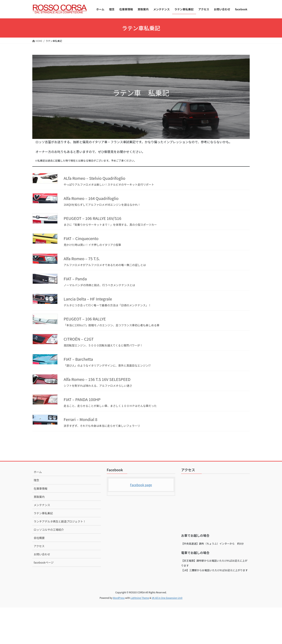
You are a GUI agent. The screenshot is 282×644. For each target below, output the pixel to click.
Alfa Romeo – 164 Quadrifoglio (91, 198)
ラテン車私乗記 (43, 513)
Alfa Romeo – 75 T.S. (82, 259)
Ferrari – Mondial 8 (80, 419)
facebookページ (44, 562)
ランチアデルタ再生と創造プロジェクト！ (60, 521)
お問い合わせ (42, 554)
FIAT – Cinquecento (81, 238)
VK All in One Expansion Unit (167, 598)
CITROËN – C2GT (79, 339)
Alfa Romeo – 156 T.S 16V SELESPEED (97, 379)
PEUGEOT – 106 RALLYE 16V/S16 (92, 218)
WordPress (119, 598)
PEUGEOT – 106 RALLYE (85, 319)
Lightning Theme (140, 598)
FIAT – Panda (75, 279)
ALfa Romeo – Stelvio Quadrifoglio (94, 178)
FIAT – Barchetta (78, 359)
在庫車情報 (41, 488)
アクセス (39, 546)
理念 (36, 480)
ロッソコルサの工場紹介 (49, 530)
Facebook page (141, 485)
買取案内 (39, 497)
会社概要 (39, 538)
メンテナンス (42, 505)
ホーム (38, 472)
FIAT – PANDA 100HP (82, 399)
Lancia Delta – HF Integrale (88, 299)
